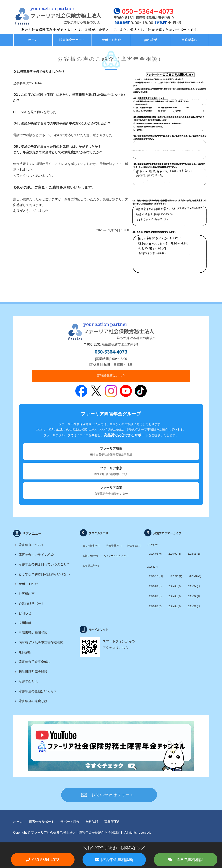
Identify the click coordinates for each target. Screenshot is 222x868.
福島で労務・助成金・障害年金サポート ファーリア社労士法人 (50, 16)
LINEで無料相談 (189, 860)
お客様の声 (27, 594)
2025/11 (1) (176, 576)
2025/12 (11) (156, 576)
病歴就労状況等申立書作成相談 (41, 642)
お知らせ (25, 613)
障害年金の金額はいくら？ (38, 691)
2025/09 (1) (155, 586)
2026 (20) (152, 545)
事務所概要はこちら (111, 376)
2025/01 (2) (194, 606)
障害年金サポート (72, 40)
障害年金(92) (134, 546)
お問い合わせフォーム (113, 795)
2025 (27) (152, 567)
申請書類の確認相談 (33, 633)
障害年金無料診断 (117, 860)
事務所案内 (189, 40)
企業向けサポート (31, 603)
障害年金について (31, 545)
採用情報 (25, 623)
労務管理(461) (114, 546)
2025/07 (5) (194, 586)
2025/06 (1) (155, 596)
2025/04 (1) (194, 596)
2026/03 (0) (155, 554)
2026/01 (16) (194, 554)
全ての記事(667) (92, 546)
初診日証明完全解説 (33, 672)
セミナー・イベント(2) (116, 556)
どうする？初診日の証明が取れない (44, 574)
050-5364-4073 (111, 352)
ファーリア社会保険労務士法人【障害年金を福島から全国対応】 (77, 833)
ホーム (33, 40)
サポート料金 (111, 40)
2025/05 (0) (175, 596)
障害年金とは (28, 681)
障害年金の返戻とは (33, 701)
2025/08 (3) (175, 586)
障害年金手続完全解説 (35, 662)
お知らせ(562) (90, 556)
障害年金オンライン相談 (36, 555)
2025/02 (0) (175, 606)
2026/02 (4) (175, 554)
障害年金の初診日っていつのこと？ (44, 564)
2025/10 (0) (195, 576)
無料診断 (150, 40)
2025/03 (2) (155, 606)
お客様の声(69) (91, 566)
